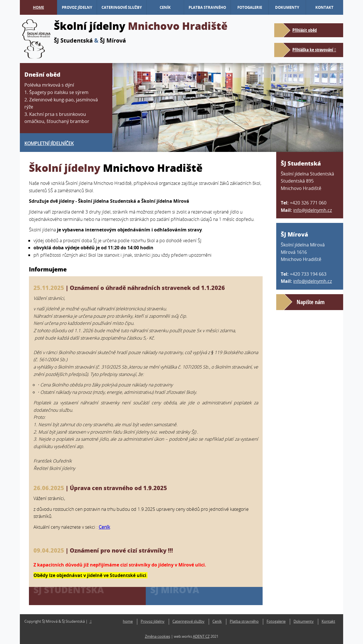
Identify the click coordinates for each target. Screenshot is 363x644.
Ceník (165, 7)
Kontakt (324, 7)
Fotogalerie (250, 7)
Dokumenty (287, 7)
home (38, 7)
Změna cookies (158, 636)
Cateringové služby (122, 7)
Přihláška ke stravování (313, 50)
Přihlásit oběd (305, 30)
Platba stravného (207, 7)
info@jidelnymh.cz (313, 210)
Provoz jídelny (77, 7)
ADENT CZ (201, 636)
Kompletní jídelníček (49, 143)
